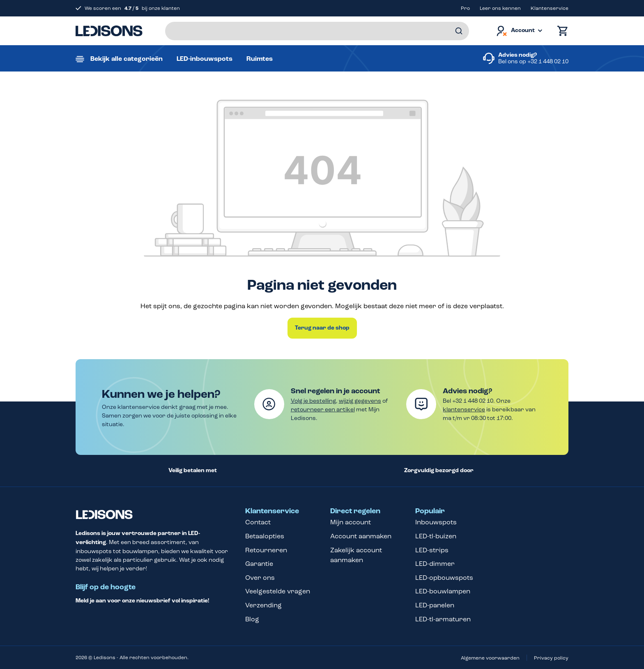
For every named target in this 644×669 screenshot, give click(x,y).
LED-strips (432, 550)
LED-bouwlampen (443, 591)
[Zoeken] (459, 31)
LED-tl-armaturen (443, 619)
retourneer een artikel (323, 409)
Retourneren (266, 550)
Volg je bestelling (313, 401)
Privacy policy (551, 658)
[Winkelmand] (561, 31)
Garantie (259, 564)
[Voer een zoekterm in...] (317, 31)
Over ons (260, 578)
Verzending (263, 605)
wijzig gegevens (360, 401)
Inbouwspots (436, 522)
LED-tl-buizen (436, 536)
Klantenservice (550, 8)
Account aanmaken (361, 536)
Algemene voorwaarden (490, 658)
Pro (465, 8)
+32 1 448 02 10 (548, 61)
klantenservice (464, 409)
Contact (258, 522)
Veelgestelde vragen (278, 591)
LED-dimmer (435, 564)
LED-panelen (435, 605)
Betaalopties (265, 536)
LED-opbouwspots (444, 578)
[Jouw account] (519, 31)
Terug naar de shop (322, 328)
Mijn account (351, 522)
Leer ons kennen (500, 8)
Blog (252, 619)
